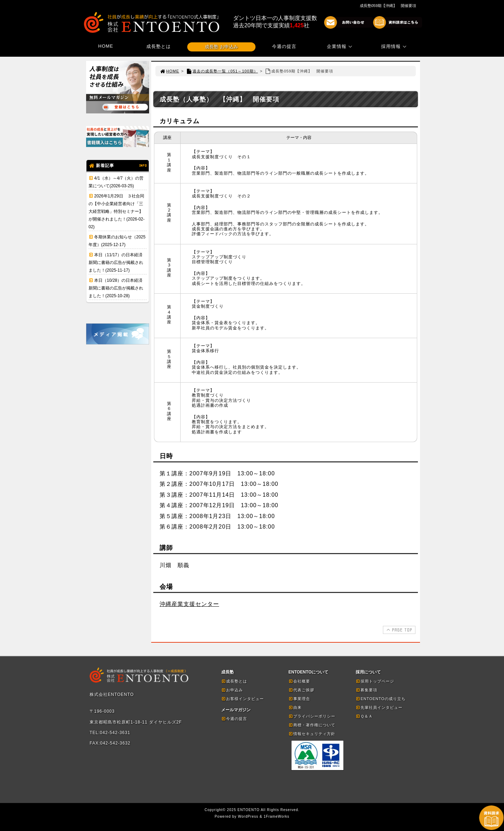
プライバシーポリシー (312, 716)
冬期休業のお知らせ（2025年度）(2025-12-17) (117, 241)
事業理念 (299, 699)
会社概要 (299, 681)
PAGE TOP (398, 630)
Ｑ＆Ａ (364, 716)
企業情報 (341, 46)
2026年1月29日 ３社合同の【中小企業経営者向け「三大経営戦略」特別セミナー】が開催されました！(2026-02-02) (117, 211)
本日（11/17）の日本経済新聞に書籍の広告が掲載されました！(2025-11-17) (116, 263)
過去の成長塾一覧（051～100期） (222, 71)
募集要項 (366, 690)
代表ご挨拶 (301, 690)
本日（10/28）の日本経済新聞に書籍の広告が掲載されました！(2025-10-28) (116, 288)
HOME (106, 46)
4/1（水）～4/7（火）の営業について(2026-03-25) (116, 182)
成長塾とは (159, 46)
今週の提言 (284, 46)
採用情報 (395, 46)
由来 (295, 707)
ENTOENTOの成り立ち (381, 699)
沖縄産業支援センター (189, 604)
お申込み (232, 690)
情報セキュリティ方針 (312, 734)
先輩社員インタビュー (379, 707)
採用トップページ (375, 681)
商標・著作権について (312, 725)
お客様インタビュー (243, 699)
